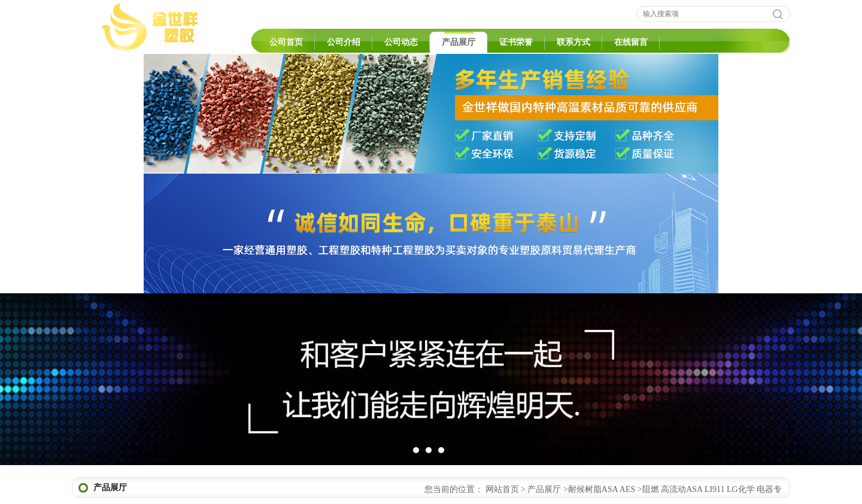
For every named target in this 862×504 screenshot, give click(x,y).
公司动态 (401, 42)
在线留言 (631, 42)
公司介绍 (344, 42)
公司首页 (286, 42)
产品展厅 (459, 42)
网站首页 (502, 489)
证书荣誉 (516, 42)
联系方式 (573, 42)
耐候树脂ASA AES (602, 489)
